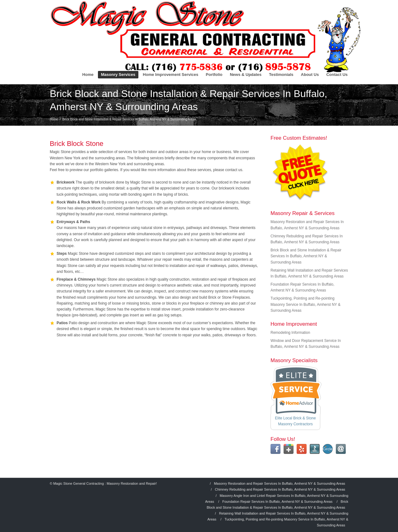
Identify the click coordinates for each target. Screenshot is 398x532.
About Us (310, 75)
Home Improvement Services (170, 75)
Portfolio (214, 75)
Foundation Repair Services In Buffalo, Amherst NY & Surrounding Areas (277, 502)
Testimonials (281, 75)
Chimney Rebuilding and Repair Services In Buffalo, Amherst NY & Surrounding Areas (280, 489)
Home (88, 75)
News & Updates (246, 75)
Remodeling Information (290, 333)
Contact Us (337, 75)
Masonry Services (118, 75)
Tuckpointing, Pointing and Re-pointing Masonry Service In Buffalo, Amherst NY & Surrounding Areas (305, 304)
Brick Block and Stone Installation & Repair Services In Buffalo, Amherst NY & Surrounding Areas (306, 256)
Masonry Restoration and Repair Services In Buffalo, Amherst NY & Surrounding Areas (280, 483)
